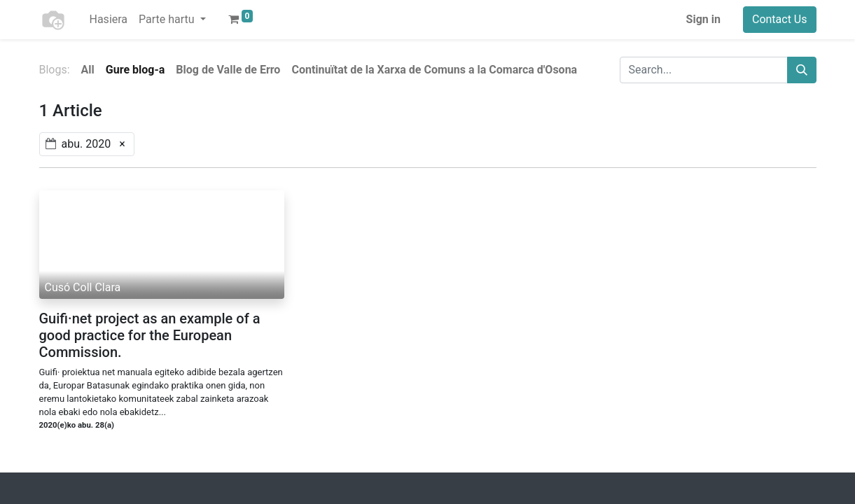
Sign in (703, 19)
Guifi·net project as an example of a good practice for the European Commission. (150, 335)
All (88, 70)
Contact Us (780, 19)
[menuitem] (109, 20)
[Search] (802, 70)
